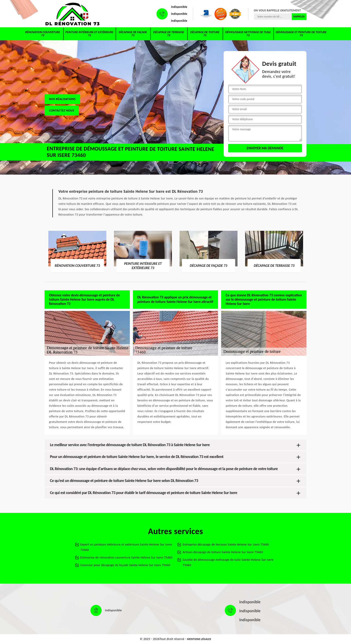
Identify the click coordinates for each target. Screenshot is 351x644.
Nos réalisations (62, 99)
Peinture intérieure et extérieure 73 (89, 34)
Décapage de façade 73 (133, 34)
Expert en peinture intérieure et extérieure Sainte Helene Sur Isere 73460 (126, 547)
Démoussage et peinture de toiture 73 (301, 34)
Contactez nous (62, 110)
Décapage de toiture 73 (205, 34)
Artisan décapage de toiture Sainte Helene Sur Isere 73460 (223, 552)
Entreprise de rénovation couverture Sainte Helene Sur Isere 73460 (126, 557)
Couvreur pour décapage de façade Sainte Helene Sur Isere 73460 (125, 565)
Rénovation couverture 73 (43, 34)
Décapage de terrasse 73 (169, 34)
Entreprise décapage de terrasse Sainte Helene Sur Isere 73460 (226, 545)
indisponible (179, 7)
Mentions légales (199, 639)
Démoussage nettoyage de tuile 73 (248, 34)
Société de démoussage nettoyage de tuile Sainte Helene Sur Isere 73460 (228, 562)
